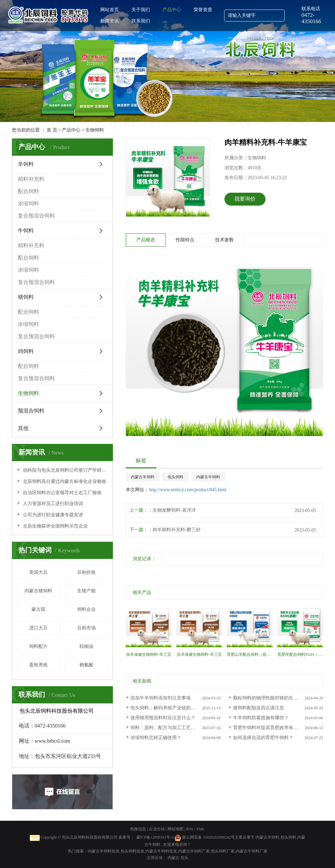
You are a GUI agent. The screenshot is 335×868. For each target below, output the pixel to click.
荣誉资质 (203, 10)
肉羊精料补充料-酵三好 (177, 530)
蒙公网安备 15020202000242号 (208, 837)
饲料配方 (38, 646)
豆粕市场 (86, 628)
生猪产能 (86, 591)
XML (200, 829)
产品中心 (172, 10)
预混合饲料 (31, 411)
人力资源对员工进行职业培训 (52, 504)
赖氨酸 (86, 665)
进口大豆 (38, 628)
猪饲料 (26, 297)
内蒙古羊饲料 (143, 477)
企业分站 (157, 829)
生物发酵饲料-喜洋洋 (174, 510)
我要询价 (245, 199)
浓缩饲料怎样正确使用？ (156, 738)
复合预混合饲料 (36, 216)
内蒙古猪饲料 (38, 591)
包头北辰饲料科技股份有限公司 (90, 837)
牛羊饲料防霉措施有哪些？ (261, 718)
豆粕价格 (86, 572)
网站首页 (110, 10)
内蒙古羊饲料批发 (104, 851)
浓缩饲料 (28, 203)
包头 (184, 858)
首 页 (52, 130)
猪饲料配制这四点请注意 (259, 708)
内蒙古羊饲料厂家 (194, 851)
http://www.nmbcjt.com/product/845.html (188, 490)
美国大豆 (38, 572)
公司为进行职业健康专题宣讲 (52, 515)
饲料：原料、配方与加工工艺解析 (165, 728)
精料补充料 (31, 179)
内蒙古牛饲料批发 (161, 851)
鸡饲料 (26, 351)
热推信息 (138, 829)
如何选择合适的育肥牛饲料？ (263, 738)
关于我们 (141, 10)
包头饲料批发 (132, 851)
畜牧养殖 (38, 665)
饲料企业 (86, 609)
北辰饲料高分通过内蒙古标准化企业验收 (64, 481)
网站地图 (176, 829)
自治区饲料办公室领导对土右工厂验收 (62, 493)
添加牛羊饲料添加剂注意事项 (161, 698)
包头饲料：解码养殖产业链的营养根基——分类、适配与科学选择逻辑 (175, 708)
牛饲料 (26, 231)
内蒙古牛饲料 (208, 477)
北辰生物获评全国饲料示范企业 (55, 526)
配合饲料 (28, 191)
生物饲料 (95, 130)
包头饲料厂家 (223, 851)
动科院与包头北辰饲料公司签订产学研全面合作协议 (65, 470)
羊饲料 (26, 164)
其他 (23, 428)
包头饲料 (175, 477)
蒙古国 (38, 609)
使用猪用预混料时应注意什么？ (163, 718)
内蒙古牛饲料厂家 (252, 851)
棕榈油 (86, 646)
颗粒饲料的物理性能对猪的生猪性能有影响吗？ (278, 698)
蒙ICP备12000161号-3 (155, 837)
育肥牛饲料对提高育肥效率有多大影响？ (275, 728)
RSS (190, 829)
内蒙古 (174, 858)
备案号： (126, 837)
